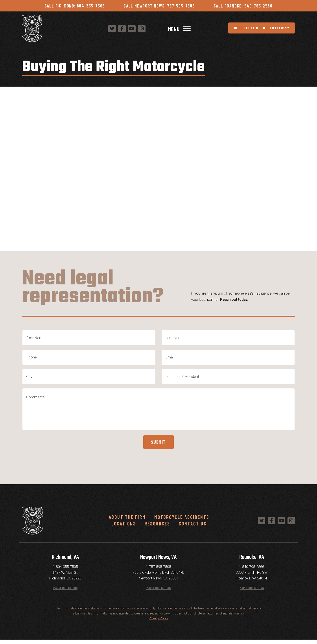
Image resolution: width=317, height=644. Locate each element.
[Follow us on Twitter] (223, 29)
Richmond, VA (65, 561)
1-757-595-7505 (158, 571)
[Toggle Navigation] (291, 29)
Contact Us (193, 527)
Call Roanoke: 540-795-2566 (243, 6)
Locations (124, 527)
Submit (159, 445)
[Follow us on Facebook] (233, 29)
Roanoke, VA (252, 561)
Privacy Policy (159, 622)
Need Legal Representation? (147, 29)
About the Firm (127, 521)
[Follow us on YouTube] (243, 29)
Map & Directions (65, 592)
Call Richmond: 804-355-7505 (75, 6)
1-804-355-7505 (65, 571)
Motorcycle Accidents (182, 521)
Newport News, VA (158, 561)
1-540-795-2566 (252, 571)
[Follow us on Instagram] (253, 29)
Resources (157, 527)
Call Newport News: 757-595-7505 (159, 6)
